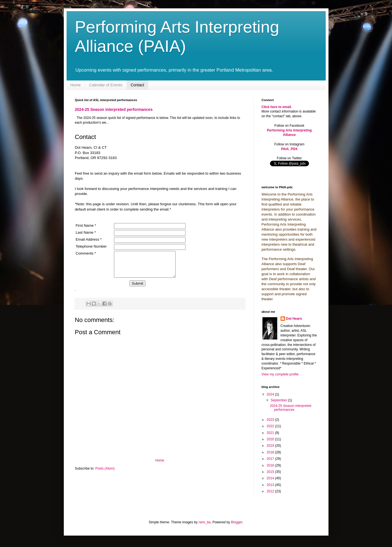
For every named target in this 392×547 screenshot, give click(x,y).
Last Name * (86, 232)
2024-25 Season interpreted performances (114, 109)
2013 (271, 485)
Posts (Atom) (105, 473)
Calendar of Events (106, 85)
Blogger (237, 522)
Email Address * (89, 239)
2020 (271, 439)
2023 (271, 420)
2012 (271, 491)
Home (76, 85)
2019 (271, 446)
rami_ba (204, 522)
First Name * (86, 225)
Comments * (86, 253)
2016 (271, 465)
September (279, 400)
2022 (271, 426)
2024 (271, 394)
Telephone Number (91, 246)
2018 (271, 452)
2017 (271, 459)
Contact (137, 85)
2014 (271, 478)
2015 (271, 472)
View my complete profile (280, 374)
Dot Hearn (294, 319)
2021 (271, 433)
